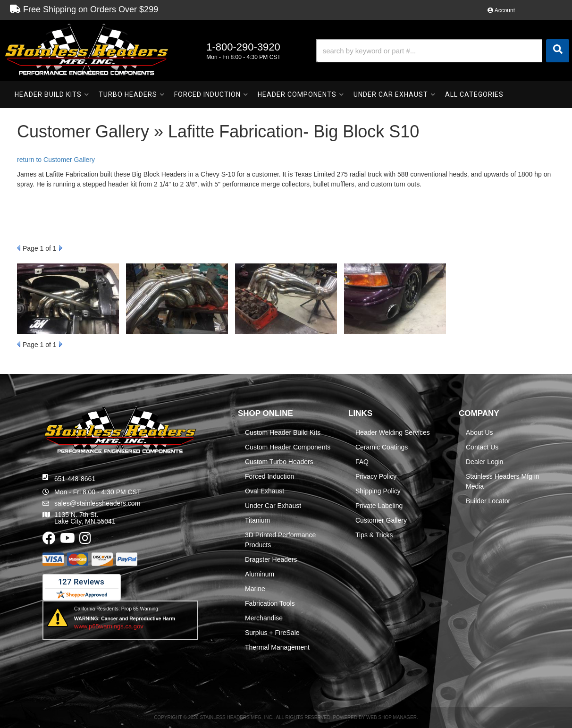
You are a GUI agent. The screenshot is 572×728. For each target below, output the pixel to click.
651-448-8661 (75, 479)
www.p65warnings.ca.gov (109, 626)
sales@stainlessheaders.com (97, 503)
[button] (443, 51)
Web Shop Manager (391, 717)
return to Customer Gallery (56, 160)
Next (61, 248)
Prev (19, 248)
